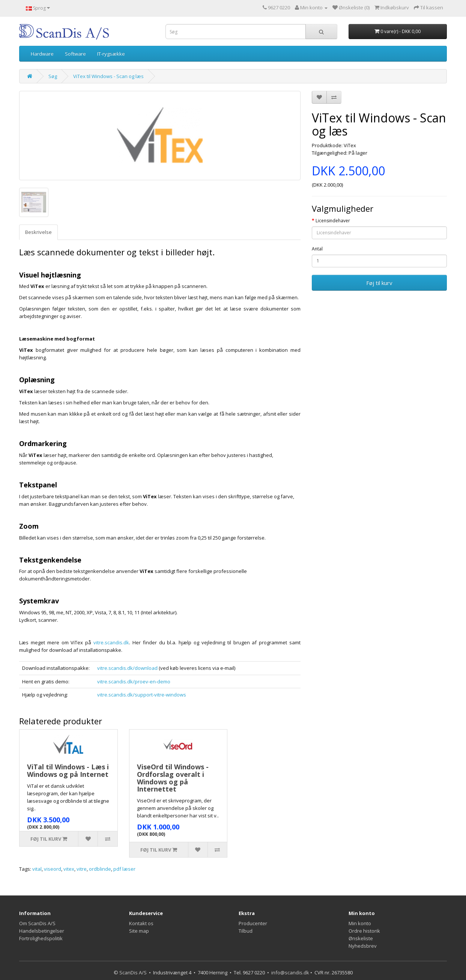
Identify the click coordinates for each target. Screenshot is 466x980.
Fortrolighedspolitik (41, 938)
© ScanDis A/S (130, 972)
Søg (53, 76)
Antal (317, 249)
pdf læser (124, 869)
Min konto (360, 923)
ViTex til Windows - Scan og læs (108, 76)
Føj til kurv (379, 283)
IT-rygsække (111, 54)
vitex (69, 869)
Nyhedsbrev (363, 946)
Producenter (253, 923)
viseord (53, 869)
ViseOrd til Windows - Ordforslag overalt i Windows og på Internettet (173, 778)
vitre (82, 869)
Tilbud (246, 931)
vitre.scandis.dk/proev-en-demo (134, 681)
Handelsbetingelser (42, 931)
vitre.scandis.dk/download (127, 668)
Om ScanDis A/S (37, 923)
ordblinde (100, 869)
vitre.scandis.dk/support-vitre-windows (142, 695)
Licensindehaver (333, 221)
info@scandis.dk (290, 972)
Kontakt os (141, 923)
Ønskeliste (361, 938)
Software (75, 54)
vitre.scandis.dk (111, 642)
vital (37, 869)
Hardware (42, 54)
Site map (139, 931)
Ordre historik (364, 931)
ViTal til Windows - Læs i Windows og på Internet (68, 770)
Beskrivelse (38, 232)
